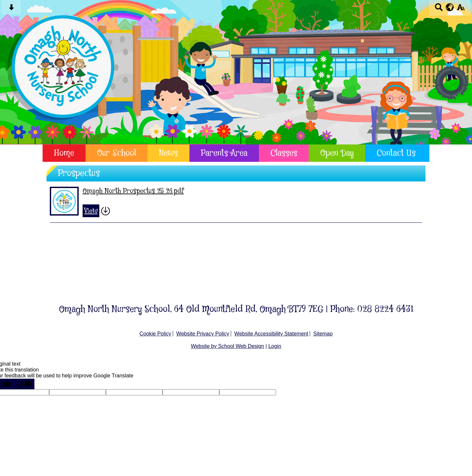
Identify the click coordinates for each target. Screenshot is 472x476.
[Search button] (439, 9)
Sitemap (323, 334)
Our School (117, 153)
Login (275, 346)
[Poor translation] (24, 384)
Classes (284, 153)
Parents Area (224, 153)
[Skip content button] (11, 9)
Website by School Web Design (227, 346)
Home (64, 153)
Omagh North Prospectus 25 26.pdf (133, 191)
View (91, 211)
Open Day (337, 153)
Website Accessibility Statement (271, 334)
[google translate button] (450, 7)
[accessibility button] (461, 9)
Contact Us (396, 153)
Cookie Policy (155, 334)
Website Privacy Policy (203, 334)
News (168, 153)
